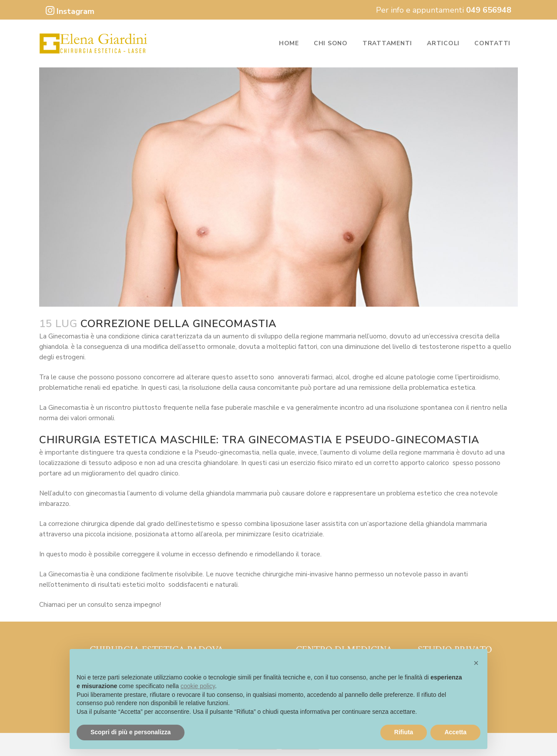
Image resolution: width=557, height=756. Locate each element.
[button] (476, 663)
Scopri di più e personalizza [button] (131, 732)
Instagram (70, 11)
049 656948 (489, 10)
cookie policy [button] (198, 686)
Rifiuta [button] (404, 732)
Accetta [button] (455, 732)
